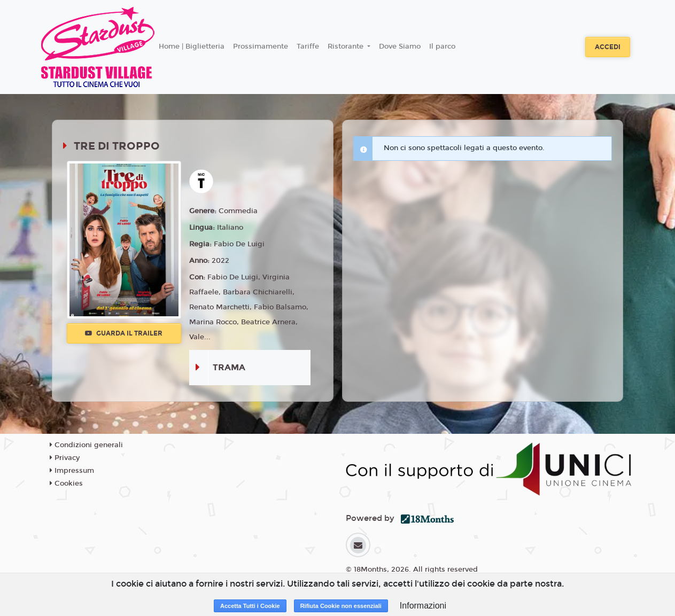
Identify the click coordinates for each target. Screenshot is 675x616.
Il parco (442, 46)
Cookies (66, 484)
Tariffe (308, 46)
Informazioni (423, 606)
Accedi (608, 47)
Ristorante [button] (347, 46)
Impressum (72, 471)
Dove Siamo (400, 46)
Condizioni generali (86, 445)
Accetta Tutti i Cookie (250, 606)
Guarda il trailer (124, 333)
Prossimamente (261, 46)
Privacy (65, 458)
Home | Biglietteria (192, 46)
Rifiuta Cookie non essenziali (341, 606)
